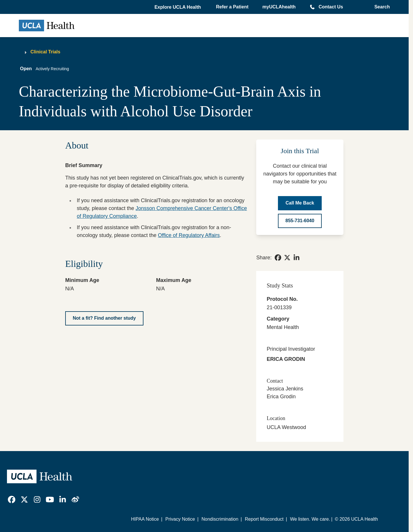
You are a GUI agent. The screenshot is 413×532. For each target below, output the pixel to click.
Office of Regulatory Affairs (189, 235)
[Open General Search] (380, 7)
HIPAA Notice (145, 519)
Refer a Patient (232, 7)
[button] (178, 7)
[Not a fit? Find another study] (104, 318)
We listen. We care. (310, 519)
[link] (278, 258)
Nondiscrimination (220, 519)
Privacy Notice (180, 519)
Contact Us (331, 7)
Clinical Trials (45, 52)
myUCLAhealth (279, 7)
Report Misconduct (264, 519)
